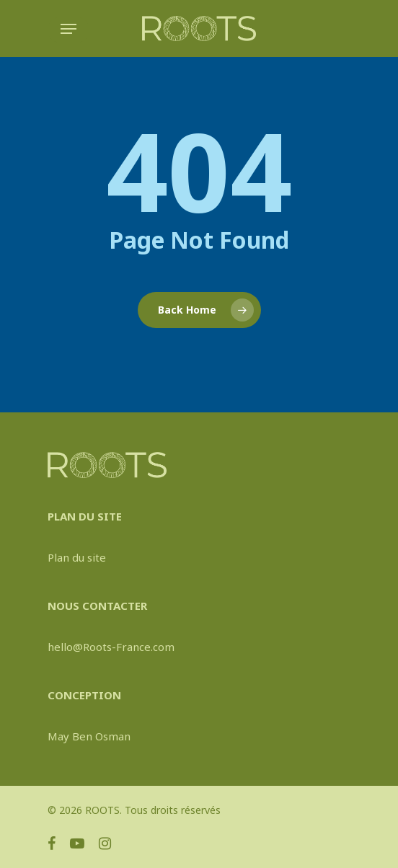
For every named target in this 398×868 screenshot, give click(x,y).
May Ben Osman (89, 736)
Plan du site (77, 557)
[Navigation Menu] (68, 29)
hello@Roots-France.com (111, 647)
